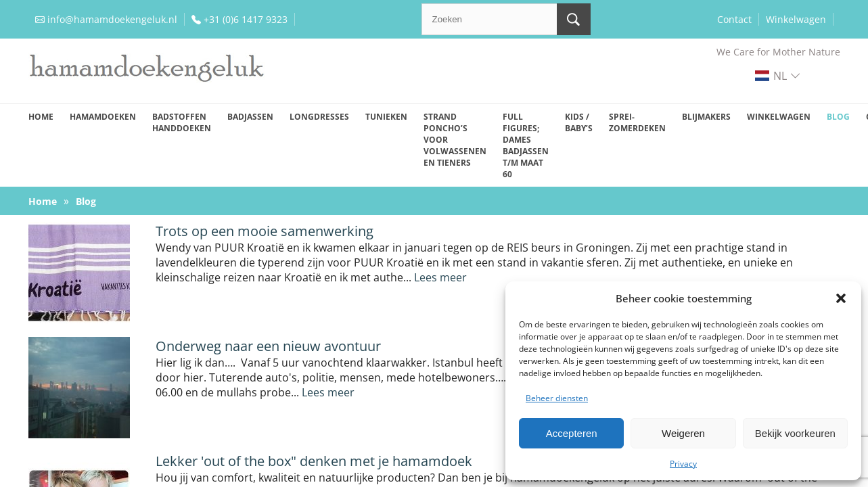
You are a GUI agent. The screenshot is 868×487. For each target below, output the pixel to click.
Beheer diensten (557, 398)
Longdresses (319, 117)
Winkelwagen (796, 19)
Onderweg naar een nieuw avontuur (268, 346)
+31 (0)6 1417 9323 (246, 19)
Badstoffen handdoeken (182, 122)
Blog (838, 117)
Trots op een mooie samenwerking (265, 231)
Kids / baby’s (579, 122)
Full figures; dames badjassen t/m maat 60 (526, 145)
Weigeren (683, 433)
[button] (841, 298)
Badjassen (250, 117)
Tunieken (386, 117)
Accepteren (572, 433)
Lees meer (440, 277)
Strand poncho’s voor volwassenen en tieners (455, 140)
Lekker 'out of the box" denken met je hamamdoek (314, 461)
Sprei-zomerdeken (637, 122)
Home (41, 117)
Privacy (683, 464)
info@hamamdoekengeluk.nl (112, 19)
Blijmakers (706, 117)
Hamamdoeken (103, 117)
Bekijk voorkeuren (795, 433)
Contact (734, 19)
